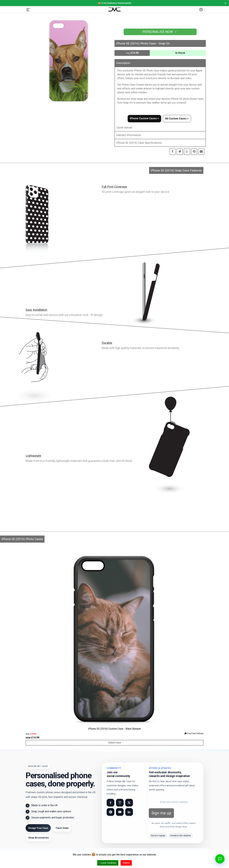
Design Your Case (38, 828)
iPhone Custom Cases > (144, 118)
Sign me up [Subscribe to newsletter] (161, 813)
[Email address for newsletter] (174, 802)
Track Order (62, 828)
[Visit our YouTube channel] (120, 812)
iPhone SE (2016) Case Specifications (139, 143)
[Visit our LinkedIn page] (129, 812)
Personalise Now (160, 32)
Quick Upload (124, 127)
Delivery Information (129, 135)
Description (123, 63)
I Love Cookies (108, 863)
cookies (86, 855)
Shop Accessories (39, 838)
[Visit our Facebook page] (110, 803)
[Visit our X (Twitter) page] (129, 803)
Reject (126, 863)
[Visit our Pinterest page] (110, 812)
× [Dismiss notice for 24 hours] (226, 3)
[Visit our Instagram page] (120, 803)
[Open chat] (220, 859)
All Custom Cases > (177, 119)
